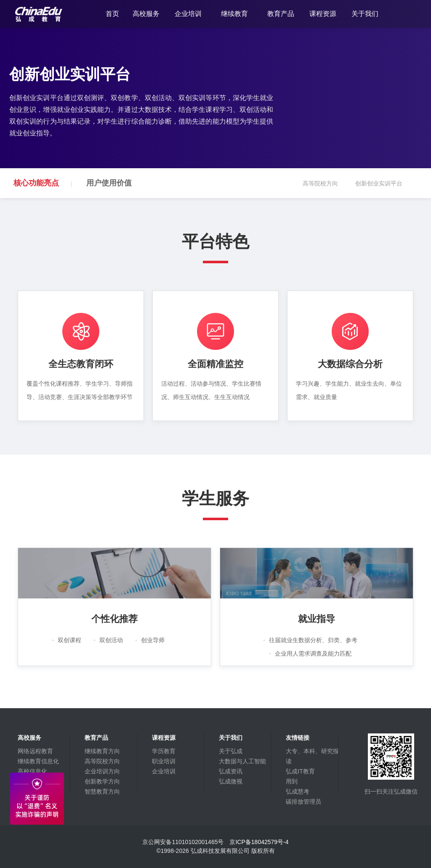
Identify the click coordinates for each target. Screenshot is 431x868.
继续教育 (234, 14)
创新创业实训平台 (384, 189)
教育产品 (281, 14)
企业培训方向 (102, 771)
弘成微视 (231, 781)
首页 (112, 14)
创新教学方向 (102, 781)
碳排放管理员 (303, 802)
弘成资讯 (231, 771)
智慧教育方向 (102, 791)
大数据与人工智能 (242, 761)
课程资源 (323, 14)
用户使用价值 (109, 183)
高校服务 (146, 14)
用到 (292, 781)
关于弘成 (231, 751)
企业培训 (188, 14)
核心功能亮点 (36, 183)
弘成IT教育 (300, 771)
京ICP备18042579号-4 (259, 842)
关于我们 (365, 14)
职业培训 (164, 761)
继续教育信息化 (38, 761)
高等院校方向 (326, 189)
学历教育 (164, 751)
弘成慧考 (298, 791)
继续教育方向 (102, 751)
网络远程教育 (35, 751)
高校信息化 (32, 771)
